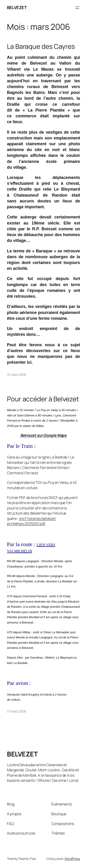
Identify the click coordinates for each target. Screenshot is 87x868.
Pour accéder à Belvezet (43, 399)
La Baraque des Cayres (41, 46)
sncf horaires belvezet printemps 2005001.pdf (31, 521)
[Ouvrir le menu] (77, 8)
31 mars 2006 (17, 375)
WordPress (72, 859)
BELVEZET (17, 7)
